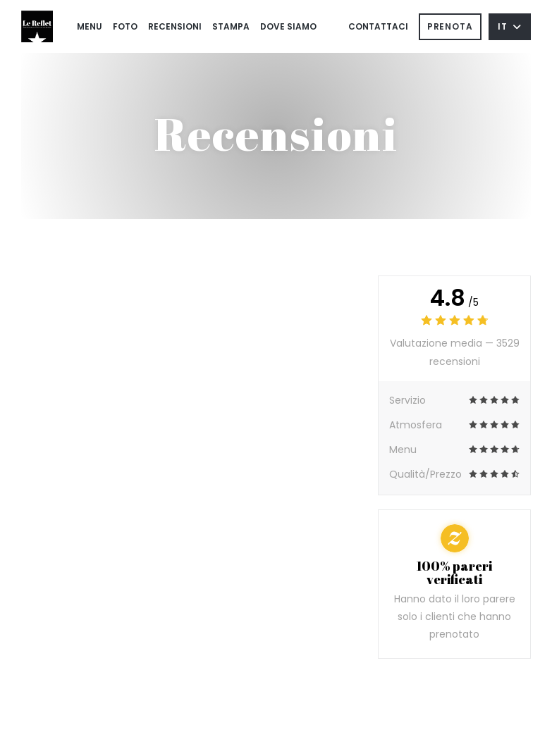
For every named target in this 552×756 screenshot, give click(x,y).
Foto (125, 26)
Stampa (231, 26)
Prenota (450, 26)
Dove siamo (288, 26)
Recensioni (175, 26)
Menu (90, 26)
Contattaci (378, 26)
